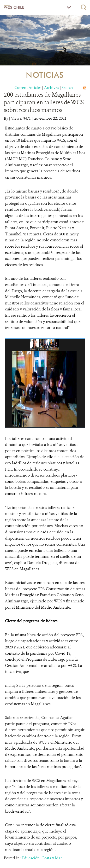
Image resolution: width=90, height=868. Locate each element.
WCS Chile (14, 7)
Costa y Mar (52, 858)
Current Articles (28, 88)
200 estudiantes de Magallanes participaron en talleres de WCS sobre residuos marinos (44, 102)
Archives (51, 88)
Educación (31, 858)
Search (67, 88)
